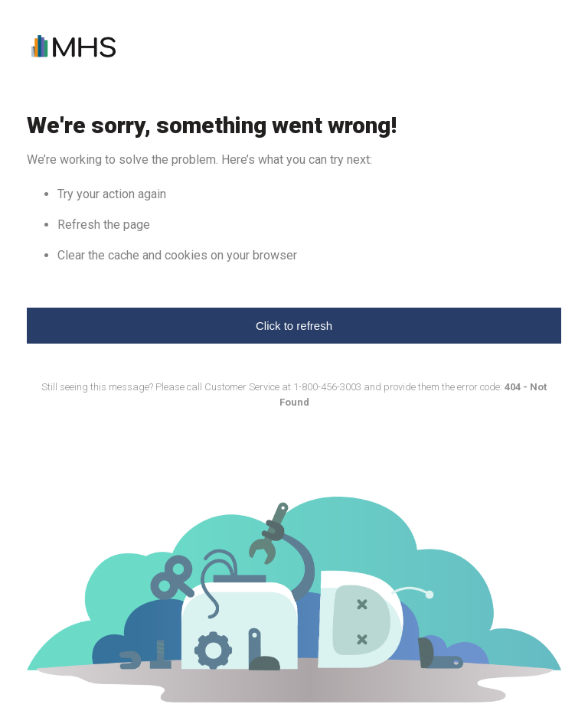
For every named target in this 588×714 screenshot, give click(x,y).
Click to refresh (294, 326)
